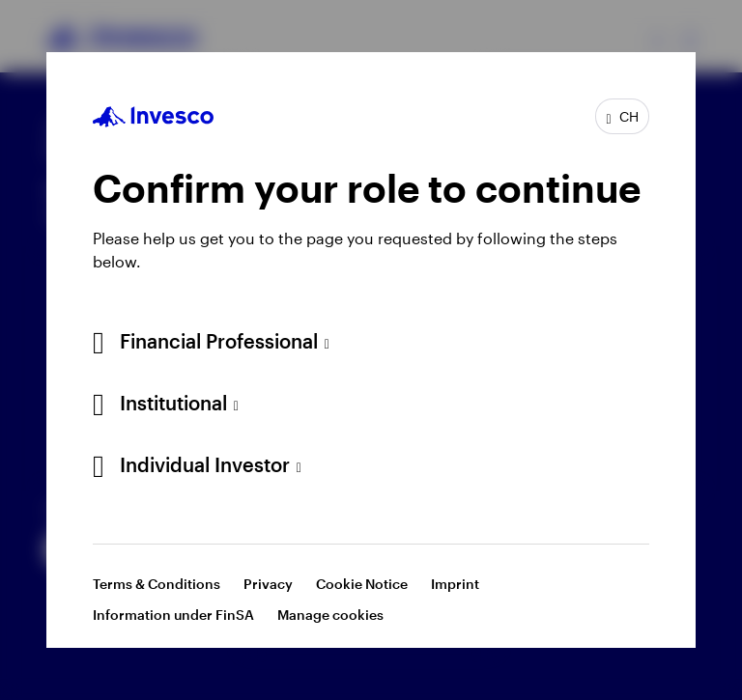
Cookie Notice (362, 584)
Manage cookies (330, 615)
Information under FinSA (173, 615)
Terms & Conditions (157, 584)
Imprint (455, 584)
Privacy (268, 584)
